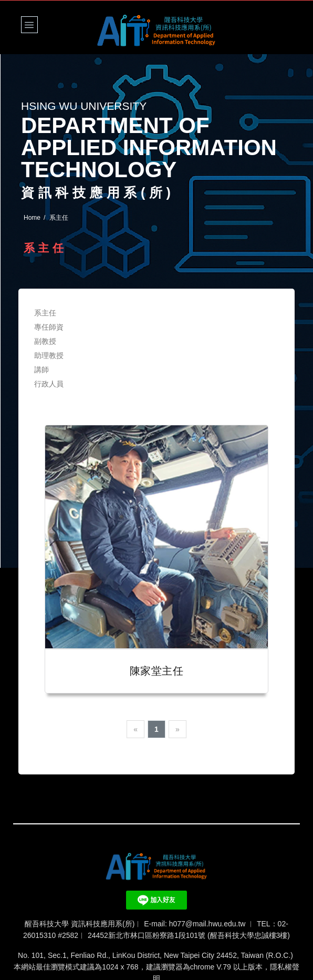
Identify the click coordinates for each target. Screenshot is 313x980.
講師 (41, 370)
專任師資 (49, 327)
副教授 (45, 341)
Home (32, 218)
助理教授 (49, 355)
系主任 (45, 313)
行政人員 (49, 384)
